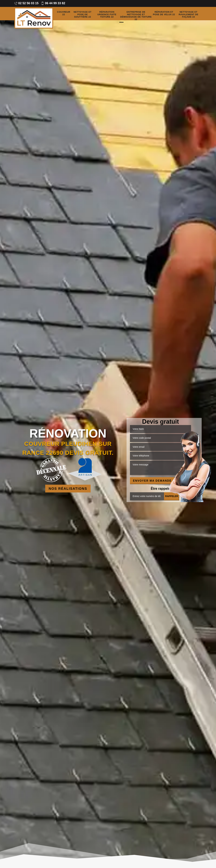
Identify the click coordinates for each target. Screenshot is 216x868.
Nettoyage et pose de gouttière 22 (83, 15)
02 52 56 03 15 (26, 3)
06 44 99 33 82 (53, 3)
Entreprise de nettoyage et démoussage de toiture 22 (136, 16)
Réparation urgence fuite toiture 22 (107, 15)
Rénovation (68, 433)
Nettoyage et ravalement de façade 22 (189, 15)
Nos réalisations (68, 489)
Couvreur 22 (64, 13)
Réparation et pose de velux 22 (164, 13)
